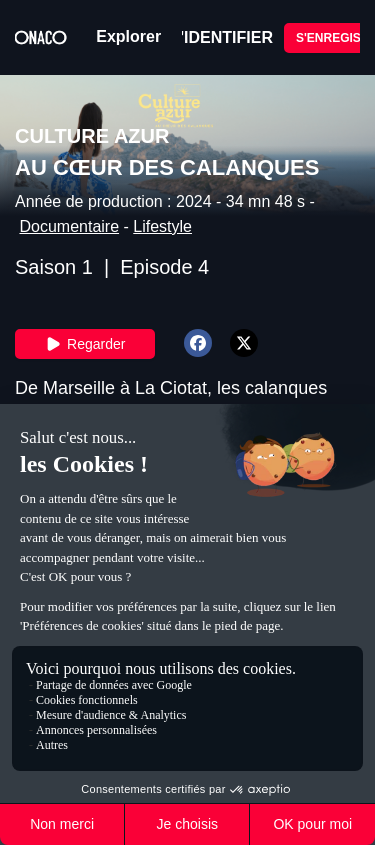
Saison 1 (54, 267)
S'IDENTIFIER (221, 37)
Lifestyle (162, 226)
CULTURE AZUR (92, 136)
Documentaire (69, 226)
